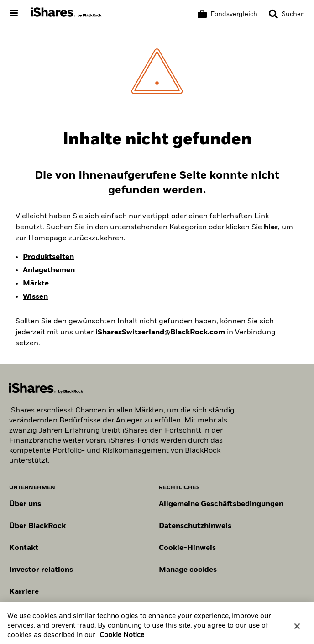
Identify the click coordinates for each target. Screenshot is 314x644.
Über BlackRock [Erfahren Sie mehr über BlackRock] (37, 526)
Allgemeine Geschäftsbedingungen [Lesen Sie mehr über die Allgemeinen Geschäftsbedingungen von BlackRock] (221, 504)
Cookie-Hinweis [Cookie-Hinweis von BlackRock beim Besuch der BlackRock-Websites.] (187, 548)
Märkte (36, 284)
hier (271, 227)
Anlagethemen (49, 270)
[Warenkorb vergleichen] (228, 14)
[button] (273, 14)
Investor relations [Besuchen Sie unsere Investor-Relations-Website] (41, 570)
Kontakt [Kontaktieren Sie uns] (24, 548)
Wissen (35, 297)
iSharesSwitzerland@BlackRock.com (160, 333)
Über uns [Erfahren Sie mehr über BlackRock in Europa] (25, 504)
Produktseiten (48, 257)
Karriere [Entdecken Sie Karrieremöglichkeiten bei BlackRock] (24, 592)
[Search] (287, 14)
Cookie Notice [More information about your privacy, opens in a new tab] (122, 639)
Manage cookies (188, 570)
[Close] (297, 629)
